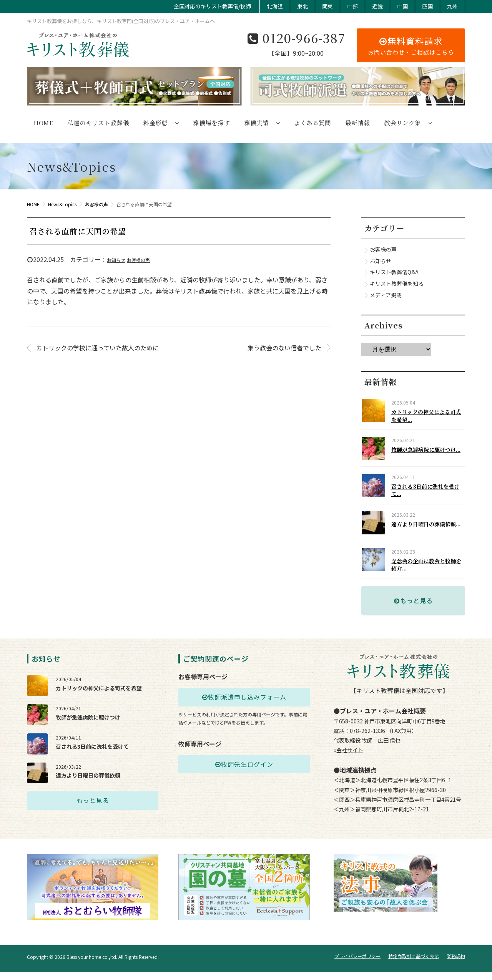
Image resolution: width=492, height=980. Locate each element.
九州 (452, 6)
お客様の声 (138, 260)
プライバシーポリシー (357, 964)
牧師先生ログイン (244, 781)
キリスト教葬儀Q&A (394, 272)
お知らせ (116, 260)
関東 (327, 6)
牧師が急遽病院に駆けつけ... (430, 453)
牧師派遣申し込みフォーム (244, 714)
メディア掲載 (386, 295)
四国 (427, 6)
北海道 (275, 6)
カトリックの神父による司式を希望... (427, 416)
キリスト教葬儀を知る (397, 284)
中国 (402, 6)
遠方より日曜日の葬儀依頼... (430, 534)
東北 (303, 6)
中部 (352, 6)
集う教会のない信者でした (284, 348)
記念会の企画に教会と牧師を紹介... (427, 579)
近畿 (377, 6)
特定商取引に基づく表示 (414, 964)
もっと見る (413, 617)
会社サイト (350, 767)
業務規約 (456, 964)
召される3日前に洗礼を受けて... (429, 497)
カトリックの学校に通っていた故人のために (97, 348)
